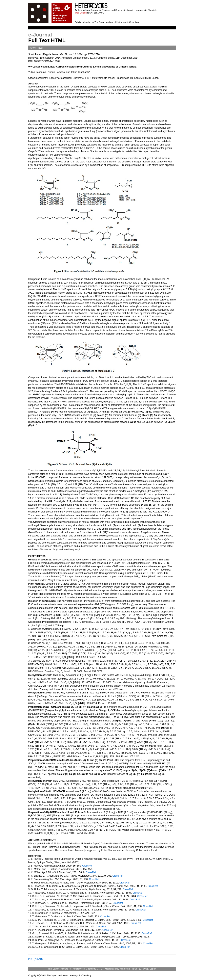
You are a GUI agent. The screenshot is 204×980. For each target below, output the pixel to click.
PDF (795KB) (35, 959)
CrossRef (87, 866)
